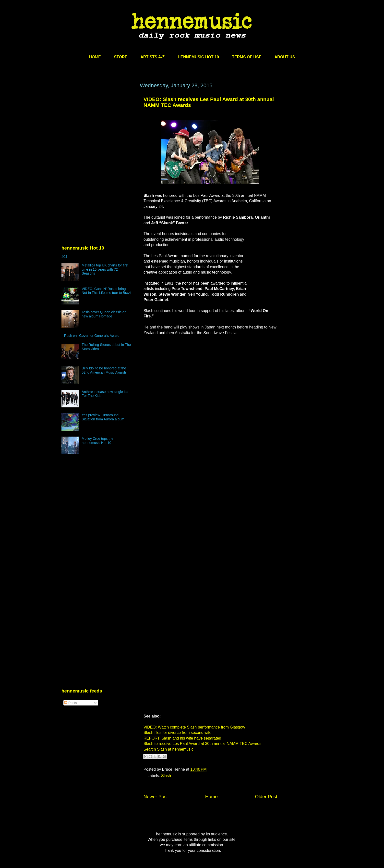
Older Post (266, 797)
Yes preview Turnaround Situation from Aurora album (103, 417)
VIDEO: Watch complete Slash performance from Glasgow (194, 727)
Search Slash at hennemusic (168, 749)
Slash (166, 776)
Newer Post (156, 797)
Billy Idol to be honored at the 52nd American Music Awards (104, 370)
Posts (71, 703)
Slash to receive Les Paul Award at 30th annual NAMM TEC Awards (202, 744)
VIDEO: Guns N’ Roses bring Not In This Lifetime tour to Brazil (107, 291)
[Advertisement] (98, 129)
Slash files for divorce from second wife (177, 733)
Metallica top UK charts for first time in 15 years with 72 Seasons (105, 269)
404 (64, 257)
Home (211, 797)
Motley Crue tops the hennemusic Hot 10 (98, 441)
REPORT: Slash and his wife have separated (182, 738)
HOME (95, 57)
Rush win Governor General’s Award (92, 336)
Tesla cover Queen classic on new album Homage (104, 314)
